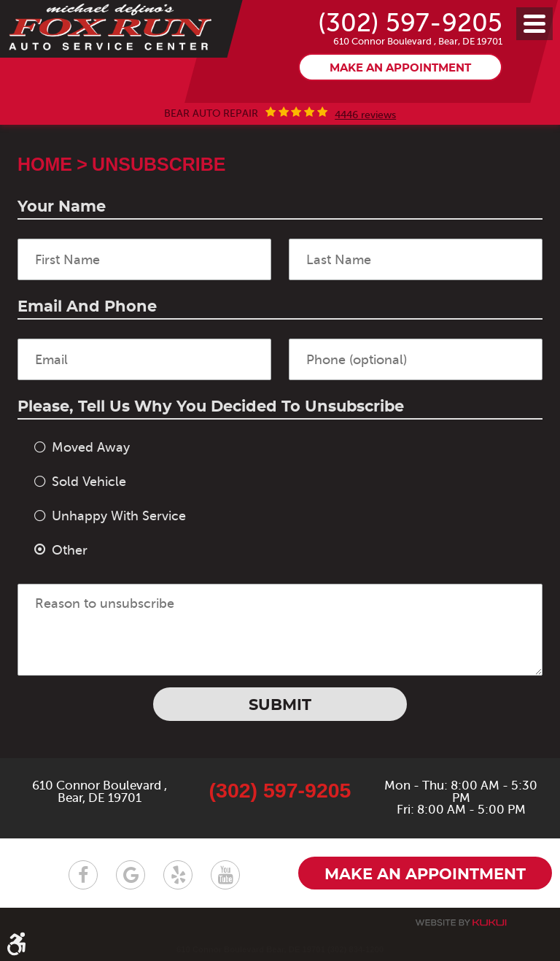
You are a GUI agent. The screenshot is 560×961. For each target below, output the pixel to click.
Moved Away (91, 447)
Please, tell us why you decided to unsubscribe (211, 407)
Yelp (178, 875)
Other (70, 550)
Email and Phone (87, 307)
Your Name (62, 207)
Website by (461, 923)
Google (131, 875)
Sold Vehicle (89, 482)
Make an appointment (400, 69)
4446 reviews (365, 115)
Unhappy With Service (119, 516)
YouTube (225, 875)
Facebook (83, 875)
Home (45, 164)
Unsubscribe (159, 164)
